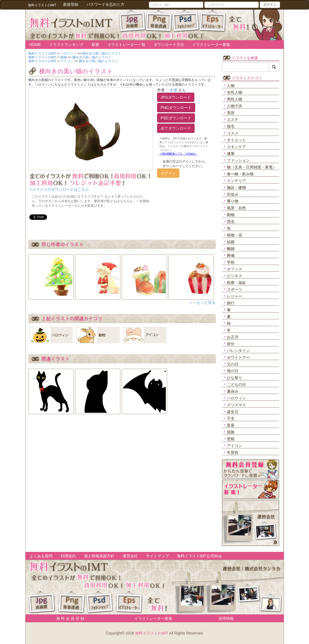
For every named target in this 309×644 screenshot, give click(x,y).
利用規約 (68, 556)
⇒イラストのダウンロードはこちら (59, 189)
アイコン (235, 446)
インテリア (236, 181)
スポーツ (235, 289)
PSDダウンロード (176, 118)
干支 (231, 418)
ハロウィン (236, 398)
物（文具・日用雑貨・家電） (252, 167)
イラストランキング (66, 45)
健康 (231, 154)
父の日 (233, 364)
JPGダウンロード (176, 97)
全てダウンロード (176, 128)
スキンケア (236, 147)
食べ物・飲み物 (240, 174)
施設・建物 (236, 187)
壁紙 (231, 439)
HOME (35, 45)
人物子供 (235, 106)
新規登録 (71, 4)
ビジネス (235, 276)
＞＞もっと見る (202, 302)
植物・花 (235, 235)
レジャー (235, 296)
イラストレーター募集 (211, 45)
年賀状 (233, 452)
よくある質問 (41, 556)
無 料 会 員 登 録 (68, 618)
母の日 (233, 371)
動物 (231, 215)
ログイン (270, 5)
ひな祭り (235, 378)
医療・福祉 (236, 283)
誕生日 (233, 412)
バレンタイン (238, 351)
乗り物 (233, 201)
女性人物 (235, 92)
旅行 (231, 303)
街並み (233, 194)
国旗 (231, 432)
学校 (231, 262)
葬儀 (231, 255)
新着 (95, 45)
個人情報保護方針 (99, 556)
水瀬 (173, 90)
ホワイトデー (238, 357)
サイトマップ (157, 556)
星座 (231, 425)
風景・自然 (236, 208)
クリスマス (236, 405)
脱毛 (231, 126)
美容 (231, 113)
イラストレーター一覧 (126, 45)
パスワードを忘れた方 (105, 4)
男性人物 (235, 99)
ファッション (238, 160)
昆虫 (231, 221)
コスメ (233, 133)
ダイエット (236, 140)
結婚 (231, 242)
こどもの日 (236, 384)
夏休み (233, 391)
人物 (231, 86)
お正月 (233, 337)
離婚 (231, 249)
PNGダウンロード (176, 108)
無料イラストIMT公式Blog (199, 556)
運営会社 (130, 556)
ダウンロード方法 (169, 45)
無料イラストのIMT (152, 633)
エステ (233, 120)
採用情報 (226, 618)
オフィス (235, 269)
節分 (231, 344)
